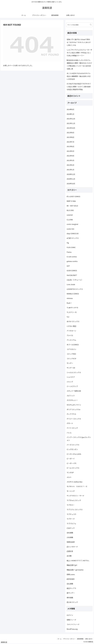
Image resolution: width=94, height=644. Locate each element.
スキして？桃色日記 (74, 391)
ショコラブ (71, 377)
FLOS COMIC (71, 247)
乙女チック (71, 528)
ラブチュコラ (71, 514)
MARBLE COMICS (73, 294)
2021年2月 (70, 165)
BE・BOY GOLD (72, 206)
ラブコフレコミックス (75, 509)
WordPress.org (72, 629)
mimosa (70, 298)
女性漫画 (70, 533)
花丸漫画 (70, 584)
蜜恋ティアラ (71, 588)
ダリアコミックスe (73, 409)
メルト (69, 477)
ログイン (70, 615)
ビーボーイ (71, 459)
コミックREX (71, 354)
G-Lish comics (72, 257)
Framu (69, 252)
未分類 (69, 556)
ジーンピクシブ (72, 386)
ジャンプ (70, 382)
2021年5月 (70, 151)
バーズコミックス (73, 445)
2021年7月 (70, 142)
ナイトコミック (72, 428)
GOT (68, 266)
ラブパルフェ (71, 523)
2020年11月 (71, 179)
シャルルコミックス (74, 372)
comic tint (70, 229)
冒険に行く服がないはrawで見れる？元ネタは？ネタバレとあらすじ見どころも (79, 42)
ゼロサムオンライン (74, 405)
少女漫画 (70, 537)
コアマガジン (71, 349)
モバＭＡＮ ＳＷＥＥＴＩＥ (77, 486)
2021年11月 (71, 123)
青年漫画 (70, 598)
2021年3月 (70, 160)
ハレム (69, 433)
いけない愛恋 (71, 326)
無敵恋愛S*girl (72, 565)
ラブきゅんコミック (74, 500)
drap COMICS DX (73, 233)
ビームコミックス (73, 468)
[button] (91, 25)
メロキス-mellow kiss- (75, 482)
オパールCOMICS (73, 345)
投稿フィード (71, 620)
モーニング (71, 491)
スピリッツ (71, 396)
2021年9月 (70, 132)
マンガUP (70, 472)
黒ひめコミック (72, 602)
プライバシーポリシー (69, 639)
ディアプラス (71, 414)
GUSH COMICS (72, 270)
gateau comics (72, 261)
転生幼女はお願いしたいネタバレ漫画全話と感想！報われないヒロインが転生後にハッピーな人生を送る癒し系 (79, 64)
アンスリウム (71, 340)
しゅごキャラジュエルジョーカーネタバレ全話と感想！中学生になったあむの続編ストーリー (79, 53)
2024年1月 (70, 114)
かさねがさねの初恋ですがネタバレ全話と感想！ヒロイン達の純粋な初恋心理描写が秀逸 (79, 86)
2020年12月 (71, 174)
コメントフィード (73, 624)
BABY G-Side (71, 201)
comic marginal (72, 224)
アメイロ (70, 335)
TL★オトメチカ (72, 308)
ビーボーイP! (71, 463)
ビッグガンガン (72, 449)
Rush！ (69, 303)
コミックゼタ (71, 359)
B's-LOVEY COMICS (73, 196)
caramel (70, 215)
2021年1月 (70, 170)
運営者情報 (80, 639)
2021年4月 (70, 156)
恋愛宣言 (70, 551)
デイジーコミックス (74, 419)
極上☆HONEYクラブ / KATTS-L (78, 560)
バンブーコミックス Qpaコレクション (79, 439)
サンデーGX (71, 368)
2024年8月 (70, 109)
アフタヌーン (71, 331)
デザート (70, 423)
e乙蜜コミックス (73, 238)
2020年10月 (71, 183)
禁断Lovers (71, 574)
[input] (79, 25)
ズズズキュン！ (72, 400)
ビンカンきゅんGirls (74, 454)
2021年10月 (71, 128)
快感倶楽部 (71, 542)
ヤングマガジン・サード (75, 496)
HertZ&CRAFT (72, 275)
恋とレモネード (72, 547)
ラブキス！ (71, 505)
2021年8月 (70, 137)
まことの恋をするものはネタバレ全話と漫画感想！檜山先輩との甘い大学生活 (79, 76)
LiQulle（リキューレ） (75, 280)
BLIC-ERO (70, 210)
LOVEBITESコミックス (75, 289)
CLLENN (70, 220)
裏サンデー (71, 593)
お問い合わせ (89, 639)
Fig (68, 243)
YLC (68, 317)
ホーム (59, 639)
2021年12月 (71, 119)
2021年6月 (70, 146)
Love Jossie (71, 284)
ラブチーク (71, 519)
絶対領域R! (71, 579)
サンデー (70, 363)
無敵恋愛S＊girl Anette (75, 570)
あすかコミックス (73, 321)
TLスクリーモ (72, 312)
